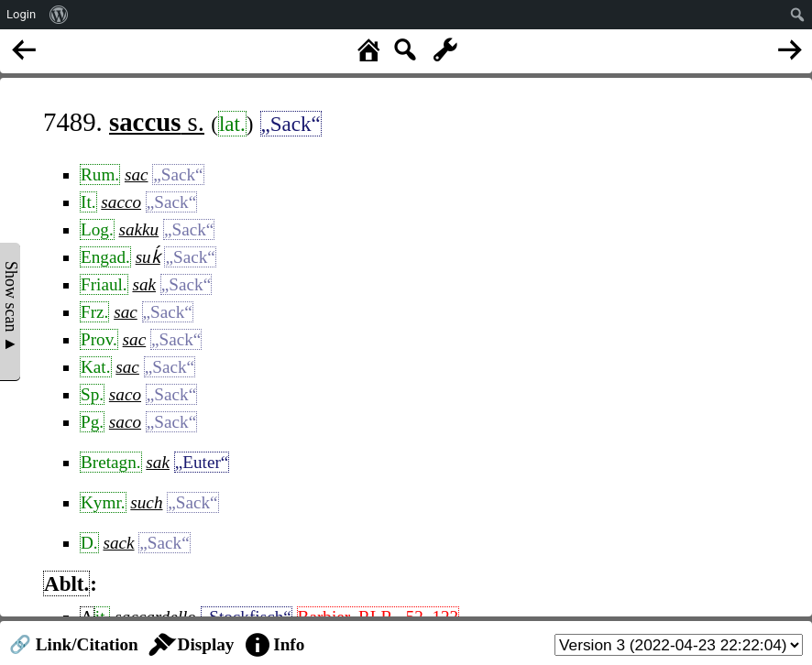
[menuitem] (59, 15)
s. (157, 122)
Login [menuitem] (21, 14)
